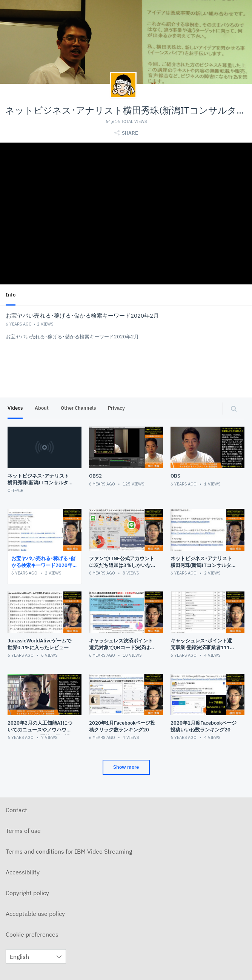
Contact (16, 810)
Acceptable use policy (35, 914)
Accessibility (23, 872)
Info (11, 295)
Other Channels (78, 408)
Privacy (116, 408)
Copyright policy (27, 893)
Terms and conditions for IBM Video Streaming (69, 851)
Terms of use (23, 831)
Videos (15, 408)
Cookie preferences (32, 934)
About (42, 408)
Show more (126, 767)
